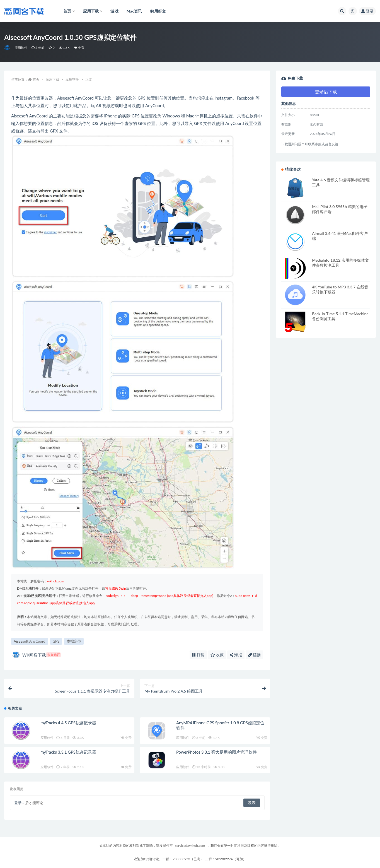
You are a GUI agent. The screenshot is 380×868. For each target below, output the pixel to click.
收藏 (217, 655)
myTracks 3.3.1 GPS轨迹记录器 (68, 752)
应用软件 (21, 48)
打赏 (198, 655)
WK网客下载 (37, 655)
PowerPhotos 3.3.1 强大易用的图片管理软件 (216, 752)
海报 (236, 655)
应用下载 (52, 79)
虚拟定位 (74, 641)
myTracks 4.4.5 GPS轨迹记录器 (68, 723)
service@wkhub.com (190, 846)
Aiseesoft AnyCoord (30, 641)
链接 (255, 655)
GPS (56, 641)
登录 (367, 11)
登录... (19, 803)
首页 (36, 79)
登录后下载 (326, 92)
